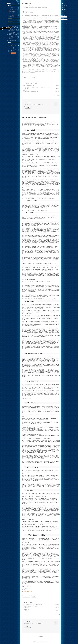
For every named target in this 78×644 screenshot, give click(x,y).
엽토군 (34, 642)
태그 (64, 7)
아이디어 (10, 35)
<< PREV (39, 637)
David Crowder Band (11, 40)
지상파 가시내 (13, 28)
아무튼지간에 (28, 103)
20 (19, 49)
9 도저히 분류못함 (25, 13)
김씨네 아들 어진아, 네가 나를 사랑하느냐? (34, 104)
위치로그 (64, 6)
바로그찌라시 (13, 31)
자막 (9, 36)
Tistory (47, 642)
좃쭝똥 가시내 (12, 33)
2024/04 (14, 44)
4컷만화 (12, 36)
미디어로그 (64, 9)
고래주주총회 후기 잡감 (28, 6)
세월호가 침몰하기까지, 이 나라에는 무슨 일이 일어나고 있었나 (35, 7)
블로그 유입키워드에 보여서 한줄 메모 (30, 92)
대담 (13, 29)
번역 (9, 31)
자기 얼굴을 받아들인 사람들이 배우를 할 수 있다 (32, 605)
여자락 (15, 29)
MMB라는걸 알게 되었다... (28, 86)
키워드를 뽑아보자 (26, 609)
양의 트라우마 (25, 608)
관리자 (64, 13)
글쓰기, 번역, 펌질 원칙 (14, 2)
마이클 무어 (16, 36)
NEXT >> (42, 637)
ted (15, 40)
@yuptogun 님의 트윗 (65, 23)
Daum (42, 642)
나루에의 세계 (11, 32)
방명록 (64, 11)
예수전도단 (14, 26)
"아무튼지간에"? (13, 3)
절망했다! (16, 32)
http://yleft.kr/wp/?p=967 (28, 591)
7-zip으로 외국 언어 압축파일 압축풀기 (30, 606)
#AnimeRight (25, 611)
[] (41, 637)
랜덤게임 (16, 39)
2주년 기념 (25, 90)
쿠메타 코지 (14, 37)
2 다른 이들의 (24, 119)
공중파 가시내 (11, 39)
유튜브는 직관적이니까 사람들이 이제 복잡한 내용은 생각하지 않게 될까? (36, 87)
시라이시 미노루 (15, 35)
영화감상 (10, 37)
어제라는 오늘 (25, 89)
